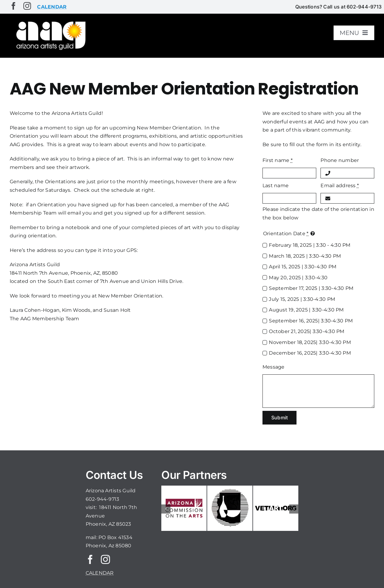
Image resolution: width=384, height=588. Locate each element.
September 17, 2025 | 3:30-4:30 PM (311, 288)
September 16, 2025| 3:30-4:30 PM (311, 321)
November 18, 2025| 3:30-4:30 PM (310, 342)
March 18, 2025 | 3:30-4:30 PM (305, 256)
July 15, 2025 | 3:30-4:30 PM (302, 299)
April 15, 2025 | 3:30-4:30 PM (303, 267)
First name (278, 160)
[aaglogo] (50, 22)
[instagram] (27, 6)
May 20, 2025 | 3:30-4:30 (298, 278)
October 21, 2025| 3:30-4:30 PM (307, 331)
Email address (340, 186)
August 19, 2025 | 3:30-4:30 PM (306, 310)
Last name (276, 186)
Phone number (340, 160)
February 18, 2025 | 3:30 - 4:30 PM (310, 245)
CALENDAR (100, 573)
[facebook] (14, 6)
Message (274, 367)
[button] (166, 509)
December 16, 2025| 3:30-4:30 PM (310, 353)
